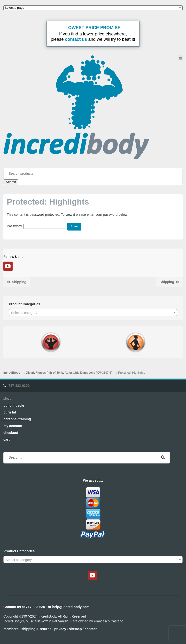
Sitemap (75, 629)
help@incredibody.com (71, 607)
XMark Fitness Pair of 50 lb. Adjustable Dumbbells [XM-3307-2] (69, 373)
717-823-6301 (19, 386)
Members (11, 629)
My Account (13, 426)
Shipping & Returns (36, 629)
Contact (91, 629)
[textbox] (93, 313)
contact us (76, 39)
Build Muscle (14, 405)
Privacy (60, 629)
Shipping (19, 282)
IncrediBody (12, 373)
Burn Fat (10, 412)
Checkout (11, 433)
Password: (37, 226)
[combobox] (93, 313)
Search (11, 182)
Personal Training (17, 419)
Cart (7, 439)
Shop (7, 399)
